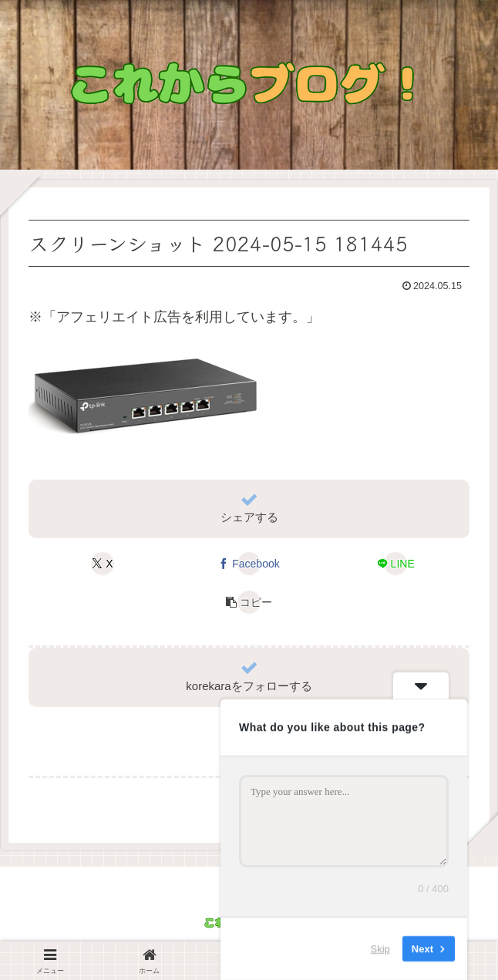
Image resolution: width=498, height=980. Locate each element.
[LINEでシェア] (395, 564)
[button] (249, 602)
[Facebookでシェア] (249, 564)
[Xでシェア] (103, 564)
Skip (380, 949)
